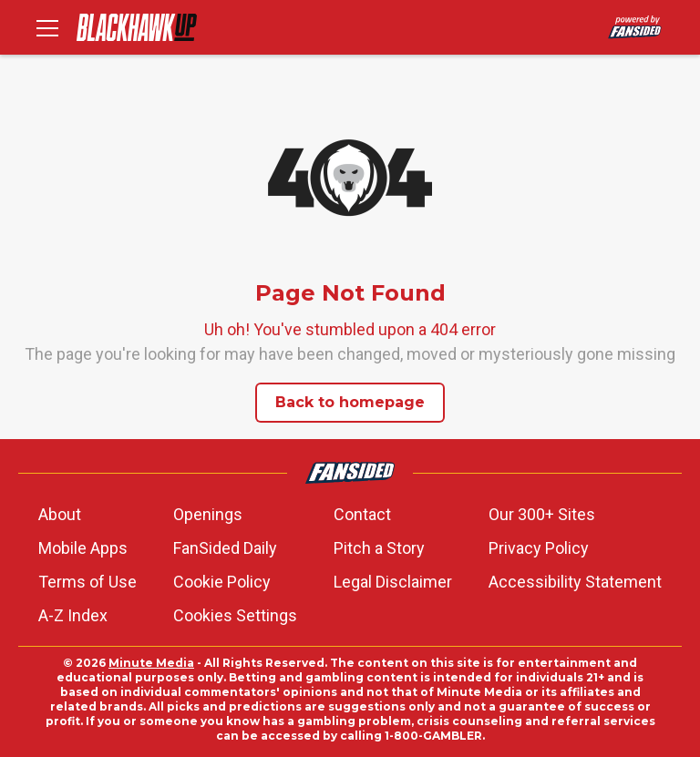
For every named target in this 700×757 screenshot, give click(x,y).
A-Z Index (73, 615)
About (60, 514)
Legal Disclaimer (393, 582)
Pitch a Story (379, 548)
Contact (362, 514)
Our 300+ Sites (542, 514)
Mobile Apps (83, 548)
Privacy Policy (539, 548)
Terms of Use (87, 582)
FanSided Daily (225, 548)
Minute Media (151, 663)
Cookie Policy (222, 582)
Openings (208, 514)
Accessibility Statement (575, 582)
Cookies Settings (235, 615)
